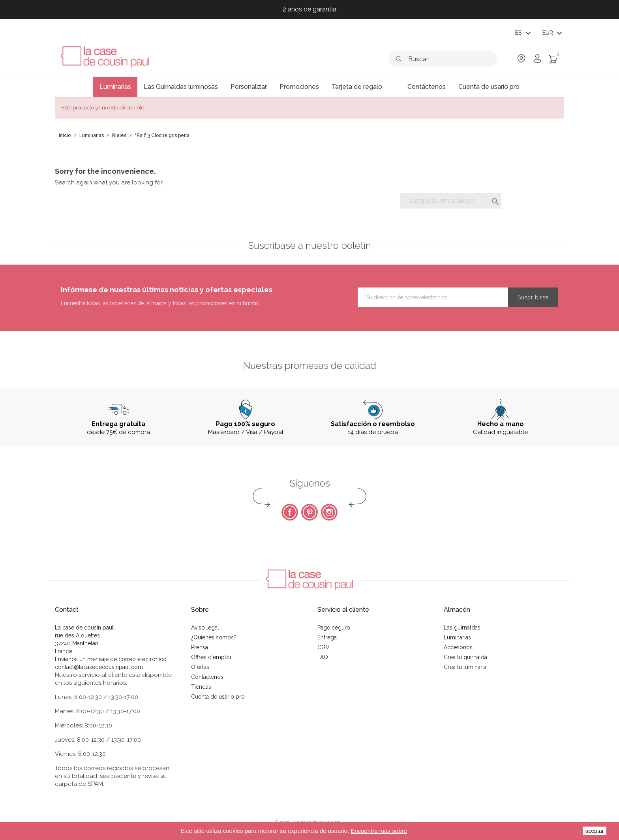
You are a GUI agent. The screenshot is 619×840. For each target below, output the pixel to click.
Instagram (329, 512)
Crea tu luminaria (465, 667)
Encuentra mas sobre (379, 831)
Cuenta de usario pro (218, 697)
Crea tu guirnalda (465, 657)
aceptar (595, 831)
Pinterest (309, 512)
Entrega (327, 637)
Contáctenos (207, 677)
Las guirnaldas (462, 628)
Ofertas (200, 667)
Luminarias (457, 637)
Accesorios (458, 647)
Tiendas (201, 687)
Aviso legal (205, 628)
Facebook (290, 512)
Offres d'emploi (211, 657)
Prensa (200, 647)
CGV (324, 647)
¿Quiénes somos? (214, 637)
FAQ (323, 657)
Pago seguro (334, 628)
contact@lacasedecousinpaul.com (99, 667)
